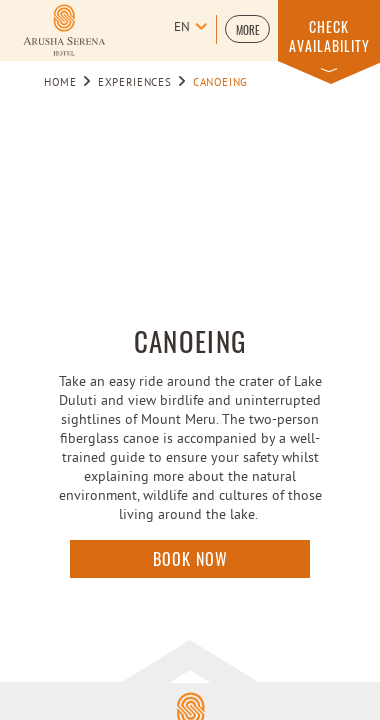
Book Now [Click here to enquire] (190, 559)
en (182, 28)
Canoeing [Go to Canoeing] (220, 83)
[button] (247, 29)
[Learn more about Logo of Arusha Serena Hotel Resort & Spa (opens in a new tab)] (64, 30)
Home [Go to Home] (60, 83)
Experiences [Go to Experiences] (134, 83)
